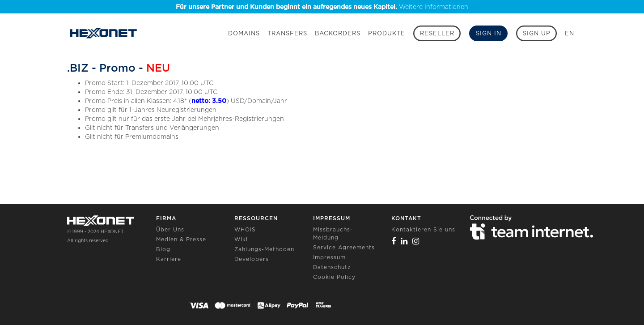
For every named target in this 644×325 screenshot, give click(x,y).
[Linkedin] (404, 241)
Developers (252, 259)
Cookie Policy (334, 277)
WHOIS (245, 229)
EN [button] (570, 33)
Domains (244, 33)
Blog (163, 249)
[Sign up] (536, 33)
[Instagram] (416, 241)
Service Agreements (344, 247)
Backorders (338, 33)
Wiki (241, 239)
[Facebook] (394, 241)
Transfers (287, 33)
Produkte (387, 33)
